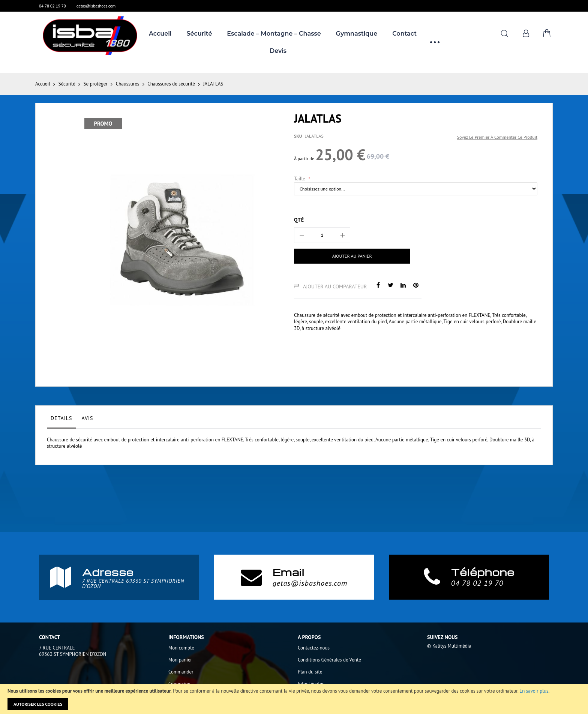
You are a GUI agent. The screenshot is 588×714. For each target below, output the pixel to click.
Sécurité (67, 84)
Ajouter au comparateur (335, 286)
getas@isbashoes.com (96, 6)
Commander (181, 672)
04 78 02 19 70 (52, 6)
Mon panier (180, 660)
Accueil (43, 84)
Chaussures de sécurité (171, 84)
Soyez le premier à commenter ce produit (497, 137)
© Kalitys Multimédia (449, 646)
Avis (87, 418)
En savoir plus (534, 691)
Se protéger (96, 84)
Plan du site (310, 672)
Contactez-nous (314, 648)
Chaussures (127, 84)
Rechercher (505, 34)
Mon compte (181, 648)
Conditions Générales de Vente (329, 660)
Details (61, 418)
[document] (294, 699)
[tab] (61, 420)
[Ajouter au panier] (352, 256)
